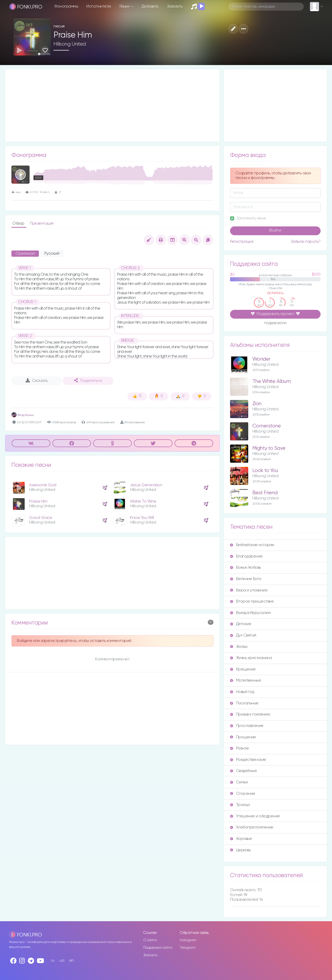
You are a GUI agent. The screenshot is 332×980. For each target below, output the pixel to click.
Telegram (188, 948)
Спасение (243, 794)
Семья (239, 782)
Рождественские (248, 760)
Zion (257, 404)
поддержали (275, 323)
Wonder (261, 359)
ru (53, 960)
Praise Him (38, 501)
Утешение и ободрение (255, 816)
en (72, 960)
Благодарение (246, 556)
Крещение (243, 669)
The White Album (272, 381)
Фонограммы (66, 6)
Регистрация (242, 242)
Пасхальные (244, 703)
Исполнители (99, 6)
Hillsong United (70, 44)
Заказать (175, 6)
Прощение (243, 737)
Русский (52, 254)
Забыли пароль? (306, 242)
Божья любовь (245, 567)
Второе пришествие (252, 601)
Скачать (37, 381)
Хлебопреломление (252, 827)
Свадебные (244, 771)
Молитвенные (246, 680)
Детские (241, 624)
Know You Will (142, 518)
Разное (240, 748)
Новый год (242, 692)
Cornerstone (267, 426)
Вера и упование (249, 590)
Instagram (188, 940)
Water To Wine (143, 501)
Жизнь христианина (251, 658)
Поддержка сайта (158, 948)
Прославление (247, 726)
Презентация (42, 223)
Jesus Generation (146, 485)
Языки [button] (125, 6)
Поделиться (88, 381)
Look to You (265, 471)
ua (62, 960)
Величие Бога (246, 579)
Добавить (150, 6)
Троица (240, 805)
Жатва (239, 647)
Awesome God (43, 485)
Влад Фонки (23, 415)
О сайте (150, 940)
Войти (275, 231)
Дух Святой (243, 635)
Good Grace (41, 518)
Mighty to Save (269, 448)
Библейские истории (252, 545)
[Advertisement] (112, 105)
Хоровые (241, 839)
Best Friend (265, 493)
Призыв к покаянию (250, 714)
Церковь (240, 850)
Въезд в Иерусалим (250, 613)
